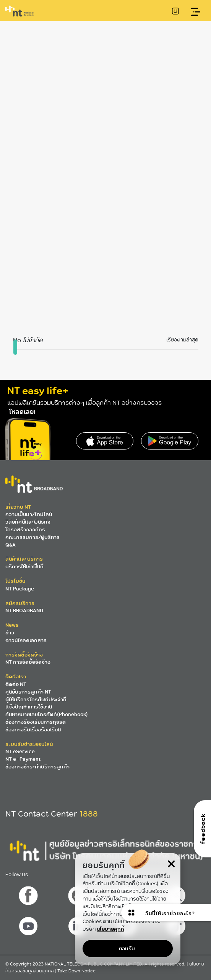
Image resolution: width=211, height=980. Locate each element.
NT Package (20, 589)
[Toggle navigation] (196, 12)
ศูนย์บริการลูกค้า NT (28, 692)
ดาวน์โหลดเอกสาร (26, 640)
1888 (89, 814)
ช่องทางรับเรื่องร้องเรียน (33, 730)
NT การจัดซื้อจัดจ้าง (28, 662)
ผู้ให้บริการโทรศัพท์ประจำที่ (36, 699)
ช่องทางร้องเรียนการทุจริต (36, 722)
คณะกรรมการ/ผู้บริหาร (32, 537)
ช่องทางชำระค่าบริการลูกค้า (37, 767)
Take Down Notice (76, 971)
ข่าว (10, 633)
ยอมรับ (127, 948)
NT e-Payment (23, 759)
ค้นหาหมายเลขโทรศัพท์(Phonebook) (47, 714)
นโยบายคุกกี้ (110, 929)
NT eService (20, 751)
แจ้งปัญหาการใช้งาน (29, 707)
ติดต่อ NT (16, 684)
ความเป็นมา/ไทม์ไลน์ (29, 514)
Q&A (11, 545)
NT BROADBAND (24, 610)
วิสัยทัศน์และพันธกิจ (28, 522)
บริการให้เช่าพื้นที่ (24, 567)
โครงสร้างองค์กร (25, 530)
